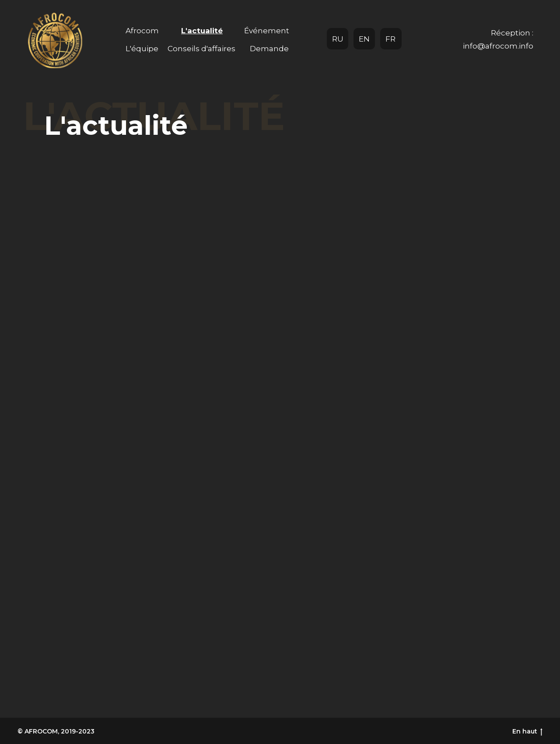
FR (390, 39)
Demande (269, 49)
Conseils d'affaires (201, 49)
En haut (527, 732)
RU (338, 39)
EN (364, 39)
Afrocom (142, 31)
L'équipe (142, 49)
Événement (267, 31)
